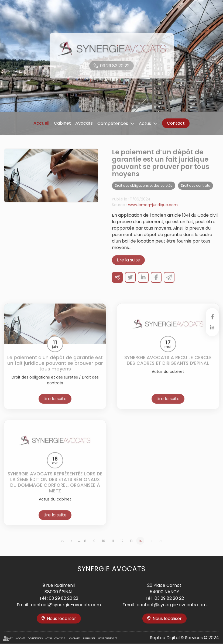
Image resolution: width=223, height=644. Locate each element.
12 (122, 548)
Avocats (84, 123)
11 (113, 548)
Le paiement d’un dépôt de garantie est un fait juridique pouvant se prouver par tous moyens (55, 370)
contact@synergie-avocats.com (66, 605)
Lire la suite (128, 267)
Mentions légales (108, 638)
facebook (212, 317)
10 (104, 548)
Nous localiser (61, 619)
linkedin (212, 328)
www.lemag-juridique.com (153, 212)
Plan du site (89, 638)
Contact (176, 123)
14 (140, 548)
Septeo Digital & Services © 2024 (184, 638)
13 (131, 548)
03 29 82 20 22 (115, 66)
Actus (145, 123)
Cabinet (62, 123)
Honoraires (74, 638)
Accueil (41, 123)
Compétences (113, 123)
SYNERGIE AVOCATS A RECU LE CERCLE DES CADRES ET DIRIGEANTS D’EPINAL (168, 367)
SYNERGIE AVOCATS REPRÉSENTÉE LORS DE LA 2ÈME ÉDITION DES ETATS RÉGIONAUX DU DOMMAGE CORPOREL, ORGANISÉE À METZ (55, 489)
